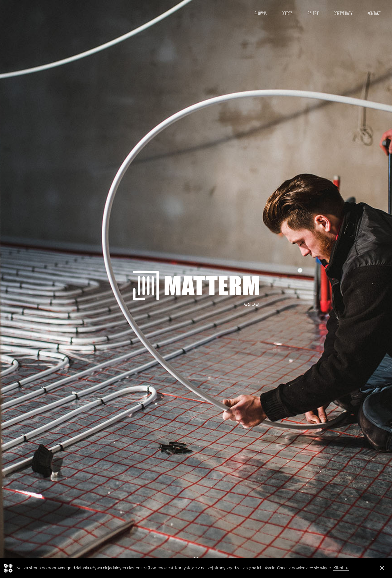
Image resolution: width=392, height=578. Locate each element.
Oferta (287, 13)
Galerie (313, 13)
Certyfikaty (343, 13)
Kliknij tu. (341, 568)
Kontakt (374, 13)
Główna (261, 13)
